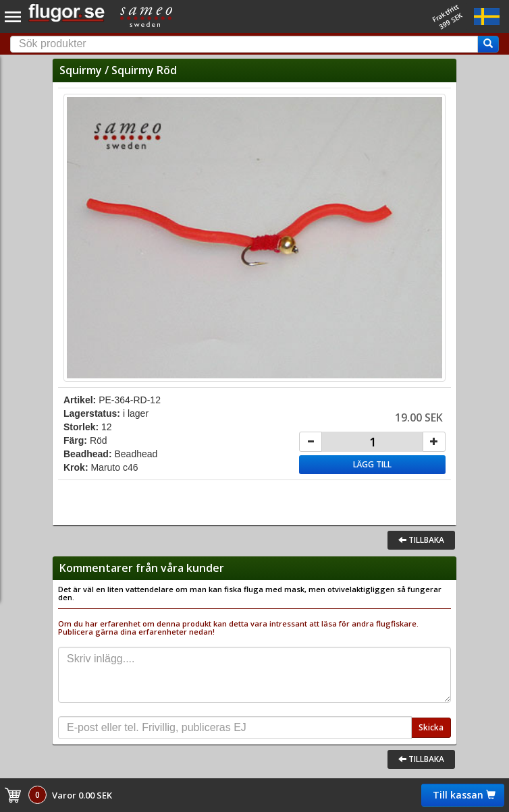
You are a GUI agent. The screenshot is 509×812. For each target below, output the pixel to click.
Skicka (431, 727)
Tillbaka (421, 540)
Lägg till (372, 464)
